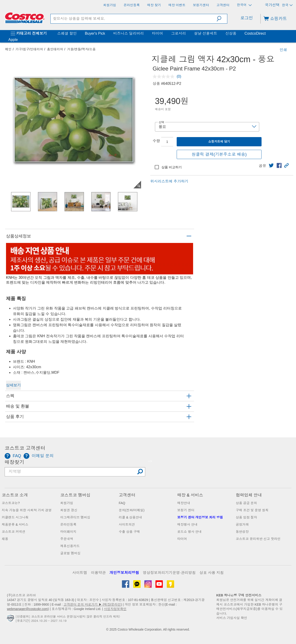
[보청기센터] (201, 5)
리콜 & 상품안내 (131, 517)
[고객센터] (223, 5)
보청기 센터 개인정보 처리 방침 (200, 517)
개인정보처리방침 (124, 573)
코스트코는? (11, 503)
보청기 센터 (186, 510)
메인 (8, 49)
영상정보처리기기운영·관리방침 (169, 573)
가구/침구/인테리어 (29, 49)
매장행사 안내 (188, 524)
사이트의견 (127, 524)
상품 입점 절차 (247, 517)
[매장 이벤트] (177, 5)
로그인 (247, 18)
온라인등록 (68, 524)
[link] (271, 166)
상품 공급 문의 (247, 503)
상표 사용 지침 (212, 573)
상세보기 (13, 385)
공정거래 (242, 524)
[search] (134, 19)
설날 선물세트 (206, 33)
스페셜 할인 (67, 33)
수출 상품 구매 (129, 532)
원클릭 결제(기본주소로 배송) (219, 154)
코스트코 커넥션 (14, 532)
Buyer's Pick (95, 33)
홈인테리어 (55, 49)
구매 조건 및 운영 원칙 (252, 510)
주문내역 (67, 539)
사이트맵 (80, 573)
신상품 (231, 33)
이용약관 (98, 573)
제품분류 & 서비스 (15, 524)
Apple (13, 40)
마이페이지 (68, 532)
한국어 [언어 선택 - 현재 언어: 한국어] (244, 5)
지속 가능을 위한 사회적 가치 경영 (27, 510)
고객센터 (127, 495)
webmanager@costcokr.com (27, 609)
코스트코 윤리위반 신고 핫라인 (258, 539)
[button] (222, 19)
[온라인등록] (132, 5)
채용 (5, 539)
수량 (156, 141)
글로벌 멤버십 (71, 553)
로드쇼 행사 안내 (190, 532)
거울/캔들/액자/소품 (81, 49)
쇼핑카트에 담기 (219, 142)
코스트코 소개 (15, 495)
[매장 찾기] (154, 5)
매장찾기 (14, 462)
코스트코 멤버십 (76, 495)
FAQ (122, 503)
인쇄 (283, 50)
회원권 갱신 (69, 510)
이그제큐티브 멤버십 (75, 517)
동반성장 (242, 532)
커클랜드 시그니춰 (15, 517)
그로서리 (179, 33)
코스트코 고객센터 (25, 448)
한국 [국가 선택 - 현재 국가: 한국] (287, 5)
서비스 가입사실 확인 (232, 618)
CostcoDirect (255, 33)
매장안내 (184, 503)
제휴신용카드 (70, 546)
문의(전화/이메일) (132, 510)
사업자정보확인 (115, 609)
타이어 (157, 33)
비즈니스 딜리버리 (128, 33)
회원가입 (67, 503)
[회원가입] (110, 5)
